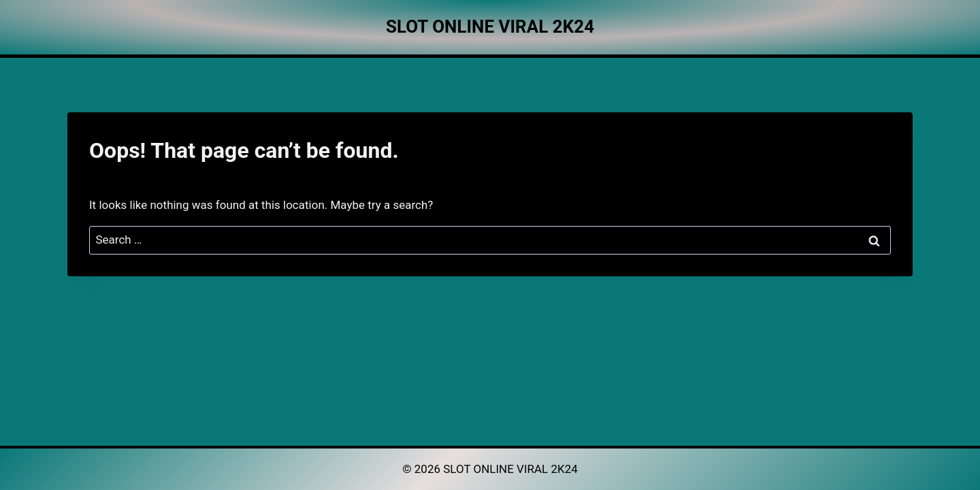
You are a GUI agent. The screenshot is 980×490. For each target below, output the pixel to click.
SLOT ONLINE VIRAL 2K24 (510, 469)
